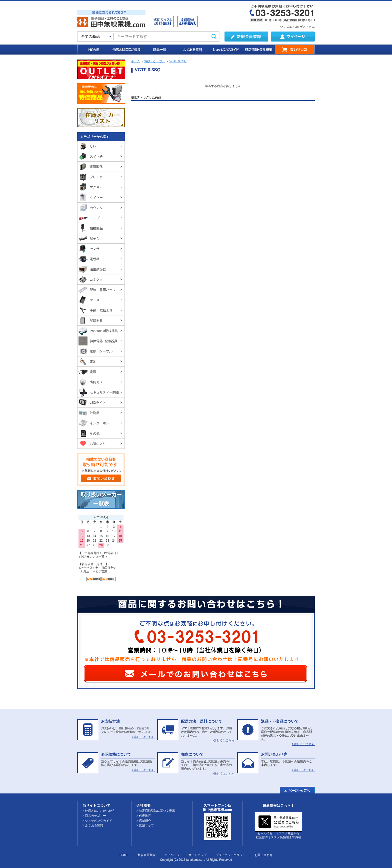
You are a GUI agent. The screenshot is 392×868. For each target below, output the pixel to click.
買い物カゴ (295, 50)
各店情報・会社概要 (258, 50)
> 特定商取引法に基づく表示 (156, 811)
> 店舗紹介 (144, 821)
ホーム (135, 61)
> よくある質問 (93, 825)
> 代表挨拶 (144, 816)
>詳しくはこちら (143, 737)
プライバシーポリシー (230, 855)
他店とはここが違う (126, 50)
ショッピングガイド (225, 50)
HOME (93, 50)
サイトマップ (197, 855)
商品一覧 (159, 50)
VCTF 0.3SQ (178, 61)
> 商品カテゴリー (94, 816)
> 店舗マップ (145, 825)
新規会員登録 (146, 855)
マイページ (172, 855)
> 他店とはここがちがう (99, 811)
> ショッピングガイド (97, 821)
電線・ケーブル (155, 61)
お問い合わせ (263, 855)
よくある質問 (192, 50)
